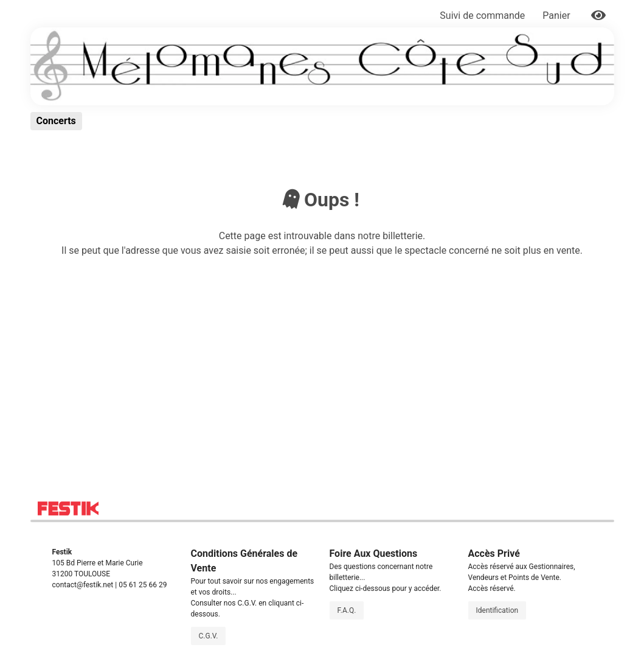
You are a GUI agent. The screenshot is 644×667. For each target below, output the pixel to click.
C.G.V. (209, 636)
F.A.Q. (347, 610)
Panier (557, 16)
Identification (497, 610)
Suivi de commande (482, 16)
